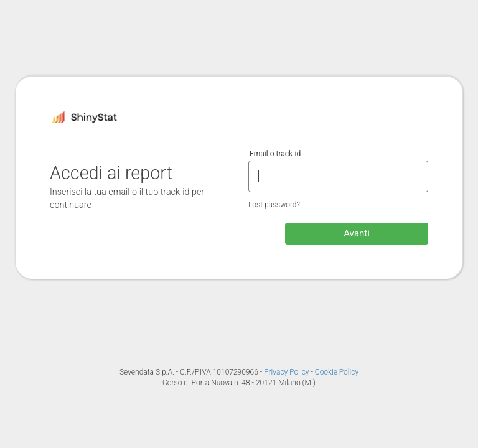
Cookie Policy (337, 372)
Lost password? (274, 205)
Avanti (357, 233)
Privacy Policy (287, 372)
